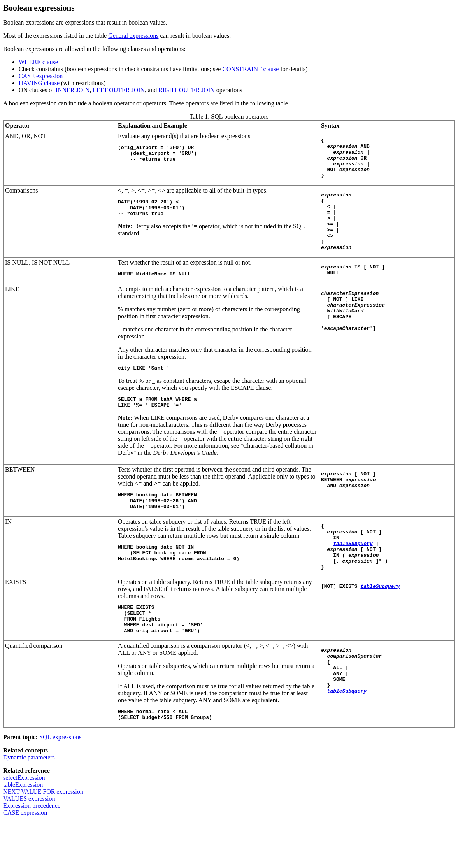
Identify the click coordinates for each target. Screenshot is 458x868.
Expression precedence (32, 851)
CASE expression (41, 76)
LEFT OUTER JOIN (119, 90)
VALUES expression (29, 844)
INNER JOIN (73, 90)
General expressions (133, 36)
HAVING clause (39, 83)
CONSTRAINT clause (250, 69)
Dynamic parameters (29, 803)
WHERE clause (38, 62)
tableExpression (23, 830)
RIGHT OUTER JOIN (187, 90)
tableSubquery (353, 576)
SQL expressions (60, 783)
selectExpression (24, 823)
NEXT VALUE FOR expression (43, 837)
